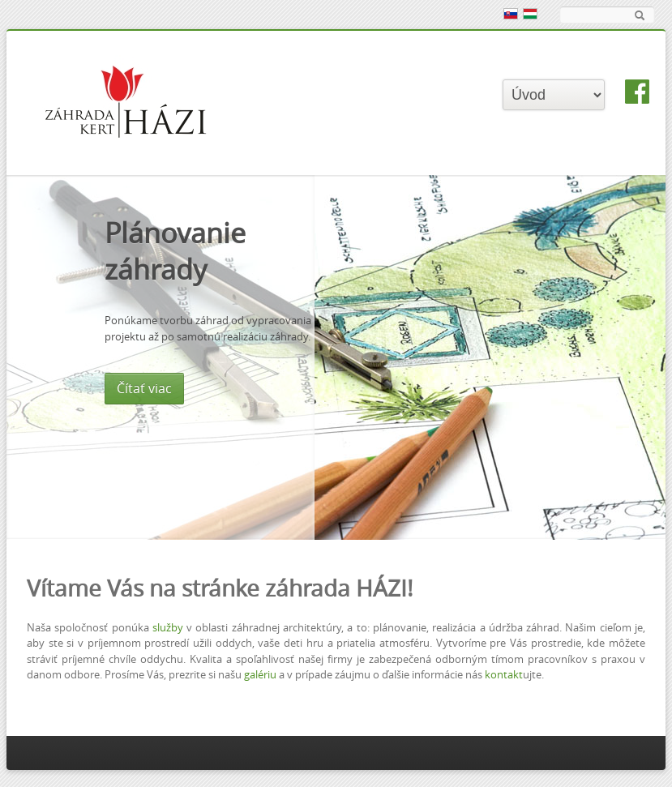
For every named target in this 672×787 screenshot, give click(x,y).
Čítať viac (328, 389)
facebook (637, 92)
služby (168, 628)
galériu (260, 675)
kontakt (504, 675)
